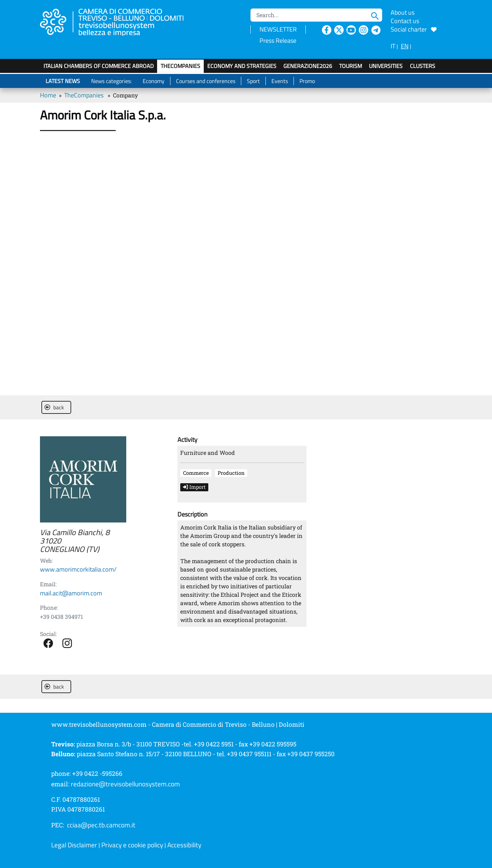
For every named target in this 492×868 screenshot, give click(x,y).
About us (403, 12)
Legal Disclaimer (74, 845)
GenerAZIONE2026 (308, 66)
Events (280, 81)
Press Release (278, 40)
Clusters (423, 66)
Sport (253, 81)
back (54, 407)
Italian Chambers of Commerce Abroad (99, 66)
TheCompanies (180, 66)
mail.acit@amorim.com (71, 593)
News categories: (111, 81)
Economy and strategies (242, 66)
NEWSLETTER (278, 29)
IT (393, 46)
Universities (386, 66)
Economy (154, 81)
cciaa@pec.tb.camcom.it (101, 825)
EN (405, 46)
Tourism (351, 66)
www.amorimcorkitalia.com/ (78, 569)
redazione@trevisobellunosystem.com (125, 784)
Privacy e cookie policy (132, 845)
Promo (307, 81)
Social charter (414, 29)
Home (48, 95)
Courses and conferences (206, 81)
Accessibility (184, 845)
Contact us (405, 21)
